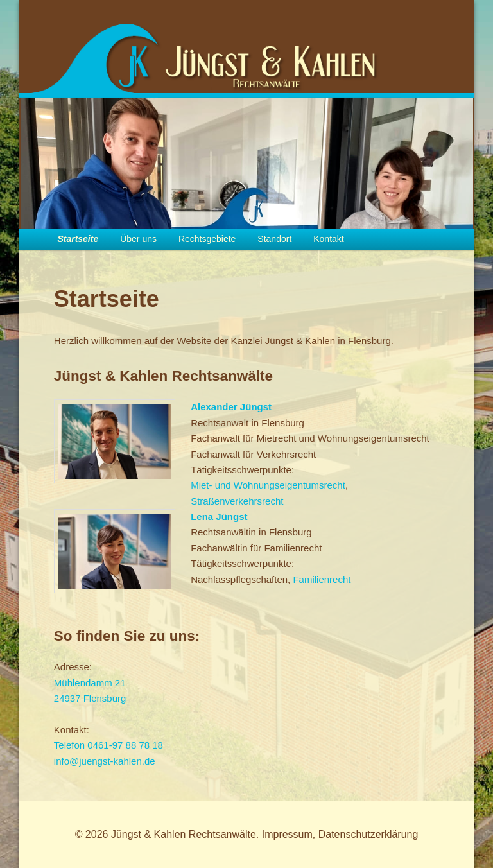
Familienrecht (322, 579)
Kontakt (328, 239)
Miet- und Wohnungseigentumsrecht (268, 485)
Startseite (78, 239)
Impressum (287, 834)
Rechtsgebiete (207, 239)
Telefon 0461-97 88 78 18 (108, 745)
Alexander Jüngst (231, 407)
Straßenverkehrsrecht (237, 501)
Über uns (138, 239)
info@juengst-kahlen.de (105, 761)
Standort (274, 239)
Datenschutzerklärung (368, 834)
